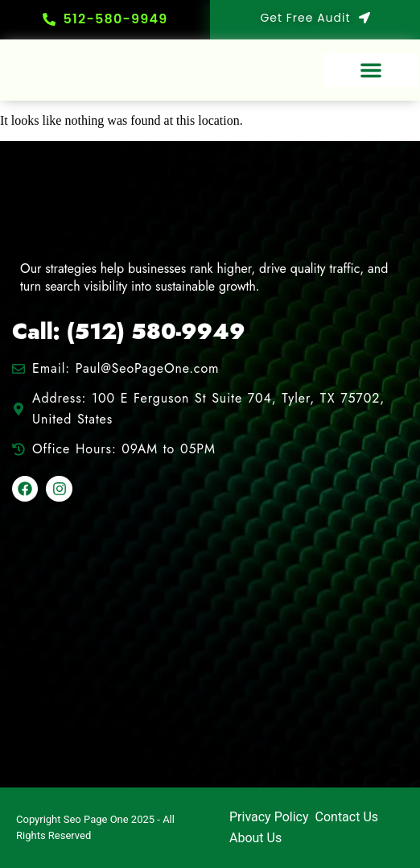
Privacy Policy (269, 817)
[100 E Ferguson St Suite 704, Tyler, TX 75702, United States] (210, 647)
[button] (371, 70)
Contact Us (347, 817)
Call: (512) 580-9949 (129, 331)
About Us (255, 838)
